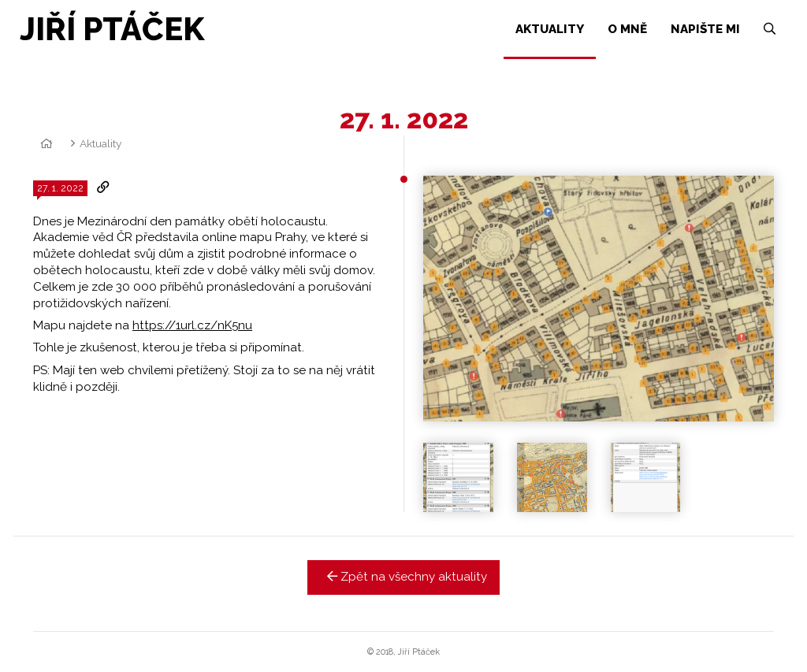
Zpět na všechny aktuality (404, 577)
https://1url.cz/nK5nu (192, 325)
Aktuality (100, 143)
